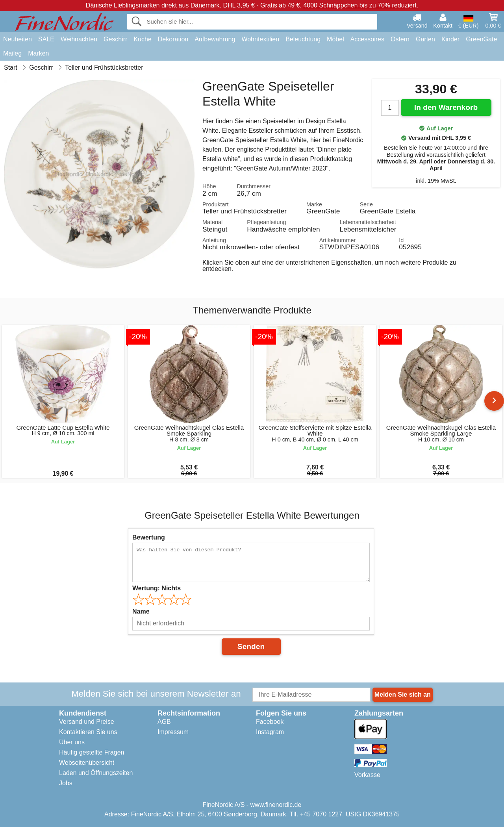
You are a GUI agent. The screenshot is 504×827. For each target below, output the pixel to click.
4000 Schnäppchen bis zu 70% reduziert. (361, 5)
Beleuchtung (303, 39)
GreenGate (481, 39)
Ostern (400, 39)
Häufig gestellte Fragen (92, 752)
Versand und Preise (87, 722)
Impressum (173, 732)
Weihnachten (79, 39)
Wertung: (157, 588)
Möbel (335, 39)
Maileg (12, 53)
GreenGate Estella (387, 211)
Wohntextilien (260, 39)
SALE (46, 39)
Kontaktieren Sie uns (88, 732)
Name (141, 611)
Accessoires (367, 39)
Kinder (450, 39)
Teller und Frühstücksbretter (245, 211)
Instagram (270, 732)
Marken (38, 53)
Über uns (72, 742)
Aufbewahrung (215, 39)
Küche (142, 39)
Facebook (270, 722)
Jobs (66, 783)
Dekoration (173, 39)
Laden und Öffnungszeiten (96, 773)
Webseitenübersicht (87, 763)
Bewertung (149, 537)
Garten (425, 39)
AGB (164, 722)
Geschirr (115, 39)
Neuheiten (18, 39)
